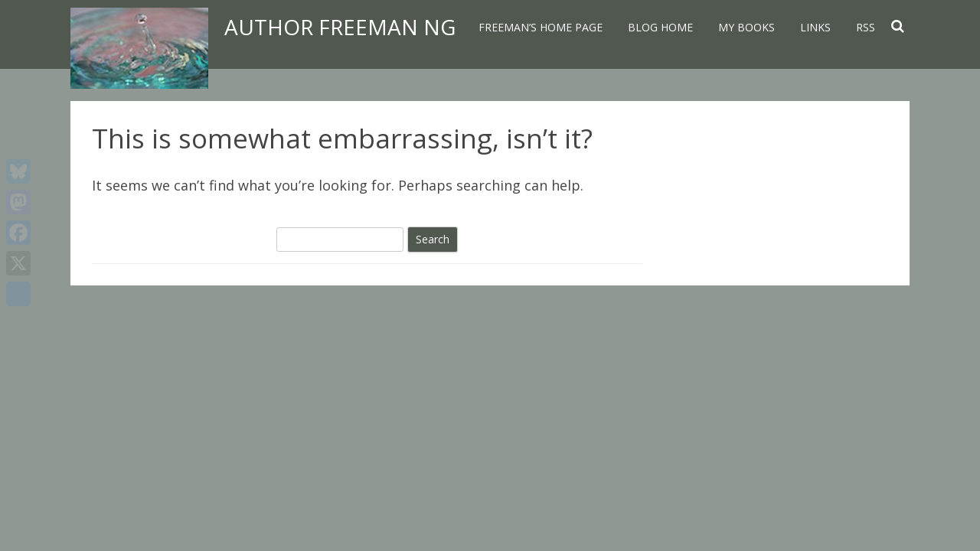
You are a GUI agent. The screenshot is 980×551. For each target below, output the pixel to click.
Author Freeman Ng (340, 27)
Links (815, 27)
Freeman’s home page (541, 27)
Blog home (660, 27)
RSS (866, 27)
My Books (746, 27)
